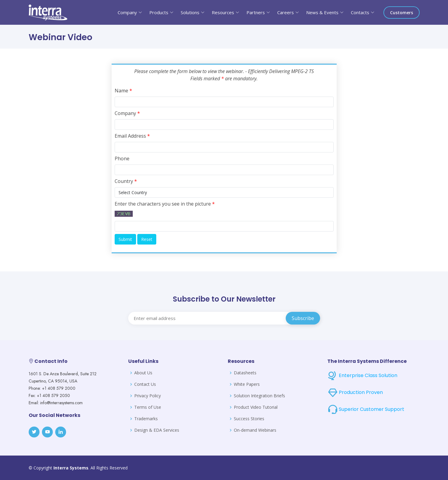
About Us (143, 373)
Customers (402, 13)
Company (127, 113)
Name (123, 91)
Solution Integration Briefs (259, 396)
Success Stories (249, 419)
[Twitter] (34, 432)
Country (126, 181)
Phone (122, 158)
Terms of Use (148, 407)
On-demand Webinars (255, 430)
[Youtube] (47, 432)
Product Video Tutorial (256, 407)
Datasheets (245, 373)
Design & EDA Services (157, 430)
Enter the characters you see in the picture (165, 204)
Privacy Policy (148, 396)
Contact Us (145, 384)
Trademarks (146, 419)
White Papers (247, 384)
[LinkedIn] (61, 432)
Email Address (132, 136)
